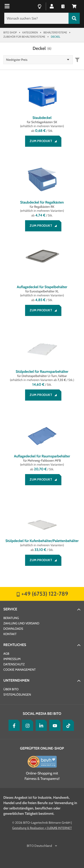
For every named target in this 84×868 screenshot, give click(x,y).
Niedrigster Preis (17, 60)
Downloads (13, 629)
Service (10, 609)
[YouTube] (54, 725)
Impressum (12, 659)
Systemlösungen (17, 695)
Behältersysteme (55, 32)
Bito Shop (10, 32)
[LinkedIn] (40, 725)
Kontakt (10, 634)
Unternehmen (16, 680)
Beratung (11, 618)
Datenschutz (14, 664)
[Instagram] (26, 725)
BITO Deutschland (40, 846)
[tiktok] (67, 725)
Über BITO (11, 689)
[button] (52, 6)
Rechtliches (15, 645)
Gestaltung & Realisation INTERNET (42, 828)
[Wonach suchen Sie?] (36, 18)
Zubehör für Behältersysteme (24, 37)
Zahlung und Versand (21, 623)
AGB (6, 654)
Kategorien (30, 32)
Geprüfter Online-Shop (42, 748)
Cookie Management (19, 670)
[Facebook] (13, 725)
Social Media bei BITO (42, 714)
